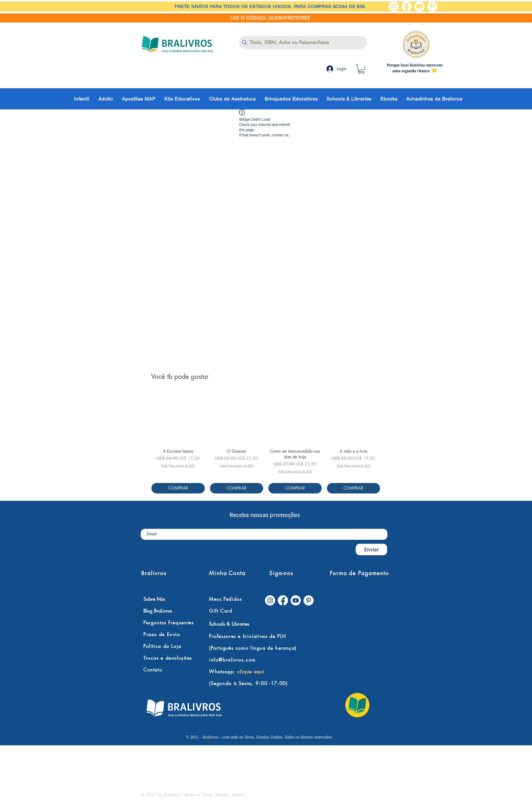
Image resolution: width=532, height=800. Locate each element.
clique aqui (251, 671)
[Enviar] (371, 549)
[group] (266, 442)
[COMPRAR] (178, 488)
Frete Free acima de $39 (178, 466)
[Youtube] (419, 6)
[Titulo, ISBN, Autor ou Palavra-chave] (303, 42)
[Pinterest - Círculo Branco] (432, 6)
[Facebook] (407, 6)
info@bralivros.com (232, 660)
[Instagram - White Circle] (394, 6)
